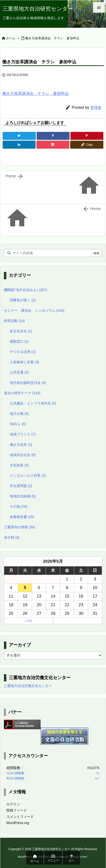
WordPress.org (18, 823)
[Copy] (87, 145)
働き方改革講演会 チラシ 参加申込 (52, 38)
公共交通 (19, 372)
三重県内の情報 (19, 527)
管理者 (96, 107)
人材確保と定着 (24, 362)
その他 (18, 506)
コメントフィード (20, 817)
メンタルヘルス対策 (28, 476)
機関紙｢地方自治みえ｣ (26, 290)
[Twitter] (19, 136)
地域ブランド (23, 434)
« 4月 (29, 621)
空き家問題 (21, 486)
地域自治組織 (23, 496)
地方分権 (19, 414)
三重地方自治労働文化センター (28, 686)
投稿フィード (17, 810)
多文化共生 (21, 331)
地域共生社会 (23, 455)
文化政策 (19, 465)
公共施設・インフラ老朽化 (33, 403)
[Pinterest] (87, 136)
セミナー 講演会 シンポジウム (34, 310)
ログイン (13, 804)
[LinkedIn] (19, 145)
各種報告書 (22, 517)
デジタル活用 (23, 352)
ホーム (11, 38)
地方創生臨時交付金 (28, 383)
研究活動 (14, 321)
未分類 (12, 537)
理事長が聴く (23, 300)
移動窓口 (19, 341)
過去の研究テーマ (22, 393)
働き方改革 (21, 445)
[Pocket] (53, 145)
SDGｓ (18, 424)
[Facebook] (53, 136)
